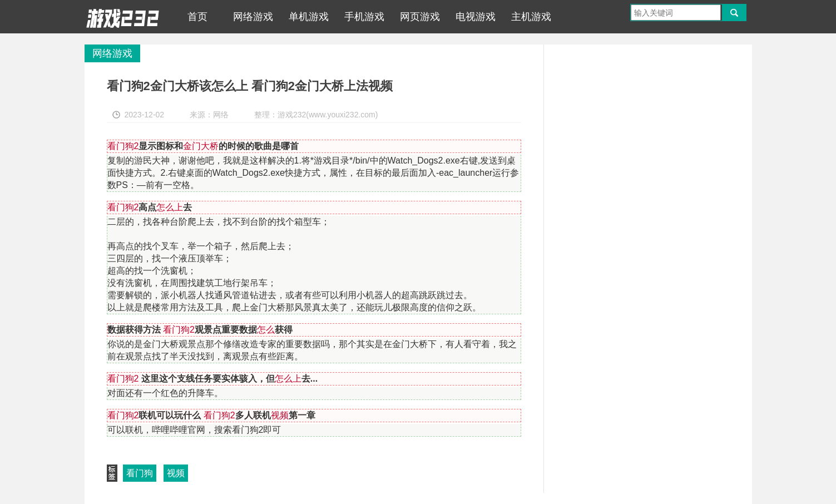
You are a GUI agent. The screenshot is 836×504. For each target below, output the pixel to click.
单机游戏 (309, 17)
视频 (176, 473)
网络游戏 (253, 17)
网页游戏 (420, 17)
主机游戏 (531, 17)
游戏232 (123, 17)
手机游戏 (364, 17)
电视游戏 (476, 17)
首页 (197, 17)
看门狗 (140, 473)
